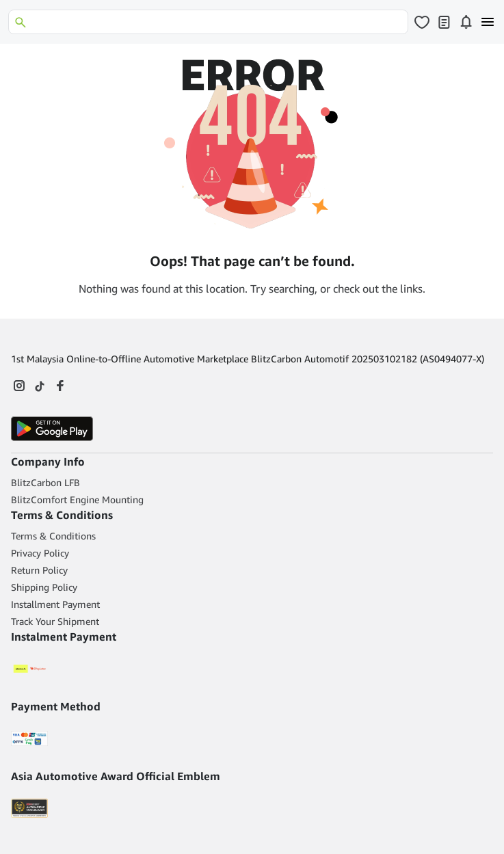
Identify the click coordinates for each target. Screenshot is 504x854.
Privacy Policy (40, 553)
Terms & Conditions (53, 536)
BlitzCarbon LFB (45, 482)
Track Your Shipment (55, 621)
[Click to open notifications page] (466, 22)
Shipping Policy (44, 587)
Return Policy (39, 570)
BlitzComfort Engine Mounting (77, 499)
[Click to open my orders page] (444, 22)
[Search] (208, 22)
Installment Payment (55, 604)
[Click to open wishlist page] (422, 22)
